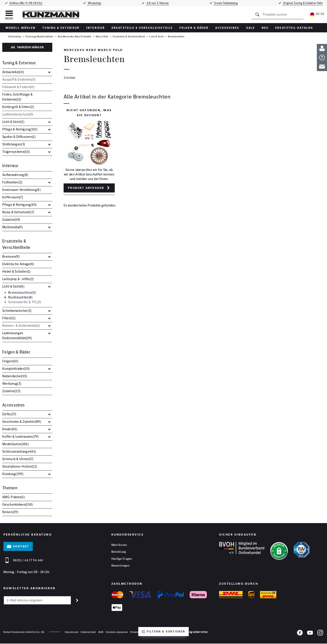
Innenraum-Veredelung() (21, 190)
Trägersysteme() (16, 152)
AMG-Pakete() (13, 497)
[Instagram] (320, 634)
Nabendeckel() (15, 376)
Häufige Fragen (122, 559)
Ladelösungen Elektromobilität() (17, 335)
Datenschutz (88, 632)
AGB (101, 632)
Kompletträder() (16, 369)
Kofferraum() (13, 197)
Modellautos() (15, 444)
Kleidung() (13, 474)
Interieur (95, 28)
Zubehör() (11, 220)
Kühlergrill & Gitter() (18, 107)
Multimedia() (12, 227)
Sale (251, 28)
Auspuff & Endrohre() (19, 79)
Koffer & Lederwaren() (20, 436)
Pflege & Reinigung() (20, 129)
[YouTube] (310, 634)
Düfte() (9, 414)
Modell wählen (21, 28)
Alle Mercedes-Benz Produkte (75, 36)
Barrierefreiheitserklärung (165, 632)
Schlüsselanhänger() (19, 451)
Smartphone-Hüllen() (20, 466)
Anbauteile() (13, 72)
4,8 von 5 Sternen (158, 3)
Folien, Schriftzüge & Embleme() (17, 97)
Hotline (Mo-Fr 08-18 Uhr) (25, 3)
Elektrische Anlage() (18, 264)
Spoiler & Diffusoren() (19, 137)
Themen (10, 488)
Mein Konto (119, 545)
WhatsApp (94, 3)
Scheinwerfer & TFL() (25, 302)
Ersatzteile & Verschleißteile (142, 28)
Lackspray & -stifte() (18, 279)
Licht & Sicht (156, 36)
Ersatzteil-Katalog (294, 28)
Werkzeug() (12, 383)
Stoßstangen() (14, 144)
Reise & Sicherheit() (18, 212)
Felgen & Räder (194, 28)
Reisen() (10, 512)
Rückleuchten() (20, 297)
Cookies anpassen (117, 632)
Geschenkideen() (17, 504)
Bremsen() (11, 256)
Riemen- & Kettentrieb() (21, 326)
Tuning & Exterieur (61, 28)
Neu (265, 28)
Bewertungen (120, 566)
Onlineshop (14, 36)
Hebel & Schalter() (16, 271)
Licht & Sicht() (13, 122)
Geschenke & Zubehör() (22, 422)
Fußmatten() (12, 182)
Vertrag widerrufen (195, 632)
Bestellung (119, 552)
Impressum (72, 632)
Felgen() (10, 361)
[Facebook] (300, 634)
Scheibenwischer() (17, 311)
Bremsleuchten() (22, 293)
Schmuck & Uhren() (18, 459)
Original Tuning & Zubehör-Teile (303, 3)
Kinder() (10, 429)
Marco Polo (102, 36)
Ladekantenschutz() (18, 114)
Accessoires (227, 28)
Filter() (9, 318)
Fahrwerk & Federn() (18, 87)
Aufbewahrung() (15, 175)
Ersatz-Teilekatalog (227, 3)
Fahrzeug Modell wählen (39, 36)
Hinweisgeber (138, 632)
